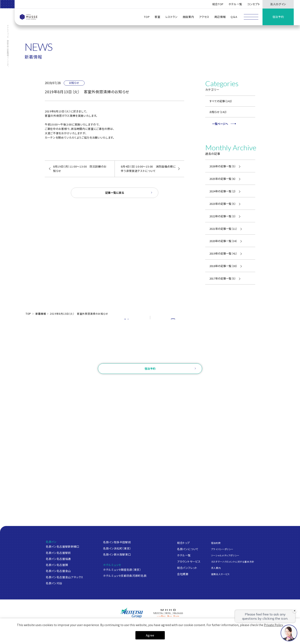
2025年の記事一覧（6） (223, 179)
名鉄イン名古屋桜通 (58, 559)
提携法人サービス (220, 574)
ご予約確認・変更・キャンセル (99, 382)
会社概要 (183, 574)
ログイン (127, 382)
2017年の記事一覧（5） (223, 278)
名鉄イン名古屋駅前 (58, 553)
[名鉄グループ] (132, 613)
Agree (150, 635)
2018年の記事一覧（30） (223, 266)
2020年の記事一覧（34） (223, 241)
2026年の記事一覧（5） (223, 166)
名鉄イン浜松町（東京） (117, 548)
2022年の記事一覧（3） (223, 216)
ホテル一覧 (184, 555)
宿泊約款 (216, 543)
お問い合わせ (150, 358)
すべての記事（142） (221, 101)
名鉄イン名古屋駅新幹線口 (63, 546)
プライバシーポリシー (222, 549)
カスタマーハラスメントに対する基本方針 (233, 562)
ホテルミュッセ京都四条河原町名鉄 (125, 576)
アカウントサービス (189, 561)
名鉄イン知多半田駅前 (117, 542)
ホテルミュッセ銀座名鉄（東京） (122, 570)
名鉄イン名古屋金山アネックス (65, 577)
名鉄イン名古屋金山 (58, 571)
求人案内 (216, 568)
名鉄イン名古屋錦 (57, 565)
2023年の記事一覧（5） (223, 204)
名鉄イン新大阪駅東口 (117, 554)
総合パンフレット (187, 568)
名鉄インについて (188, 549)
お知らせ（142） (218, 112)
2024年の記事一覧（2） (223, 191)
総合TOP (218, 4)
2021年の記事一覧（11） (223, 229)
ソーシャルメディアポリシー (225, 555)
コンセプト (254, 4)
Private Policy (273, 625)
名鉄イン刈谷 (54, 583)
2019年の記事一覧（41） (223, 253)
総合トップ (183, 543)
